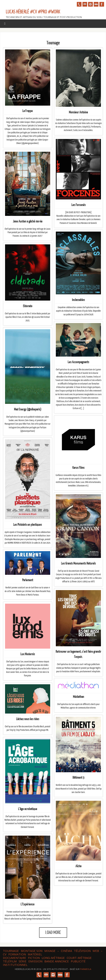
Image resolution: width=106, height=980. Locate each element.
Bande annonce (57, 961)
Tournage (11, 951)
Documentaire (14, 958)
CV (5, 954)
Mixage (50, 951)
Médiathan (78, 697)
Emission (35, 961)
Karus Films (78, 468)
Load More (53, 932)
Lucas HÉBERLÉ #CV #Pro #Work (33, 12)
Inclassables (78, 300)
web (96, 951)
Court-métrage (79, 958)
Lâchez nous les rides (28, 719)
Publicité (78, 961)
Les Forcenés (78, 205)
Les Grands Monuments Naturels (78, 563)
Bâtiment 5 (78, 778)
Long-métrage (53, 958)
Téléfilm (10, 961)
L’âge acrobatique (28, 809)
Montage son (32, 951)
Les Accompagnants (78, 362)
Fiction (34, 958)
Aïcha (78, 866)
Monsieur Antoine (78, 112)
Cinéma (66, 951)
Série (23, 961)
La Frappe (28, 111)
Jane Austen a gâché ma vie (28, 221)
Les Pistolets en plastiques (28, 524)
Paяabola (86, 969)
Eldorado (28, 306)
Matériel (35, 954)
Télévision (82, 951)
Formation (17, 954)
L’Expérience (28, 904)
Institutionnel (15, 965)
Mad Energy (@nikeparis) (28, 409)
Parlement (28, 581)
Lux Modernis (28, 654)
